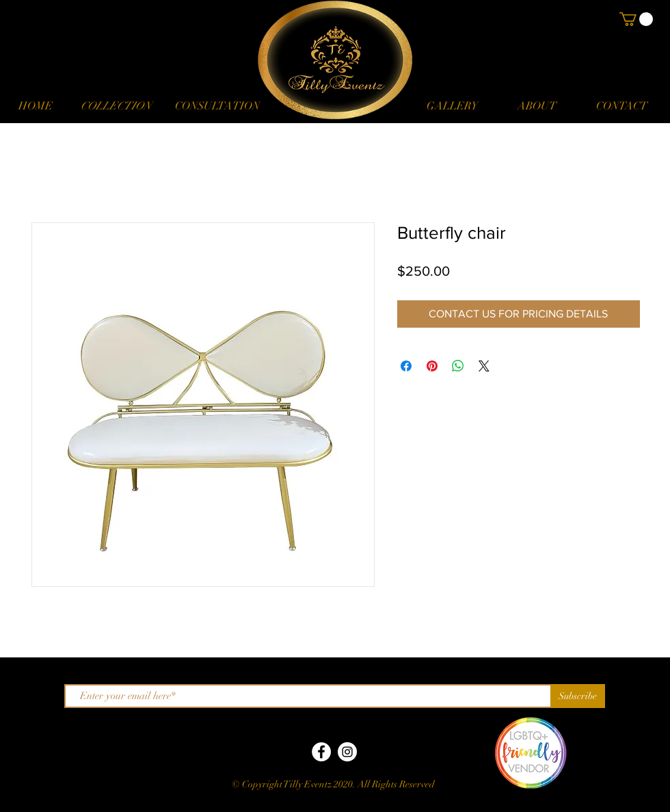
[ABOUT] (537, 106)
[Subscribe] (578, 696)
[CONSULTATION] (217, 106)
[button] (116, 106)
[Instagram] (347, 752)
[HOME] (36, 106)
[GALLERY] (452, 106)
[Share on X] (484, 366)
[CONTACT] (621, 106)
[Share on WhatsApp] (458, 366)
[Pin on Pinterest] (432, 366)
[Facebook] (321, 752)
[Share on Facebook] (406, 366)
